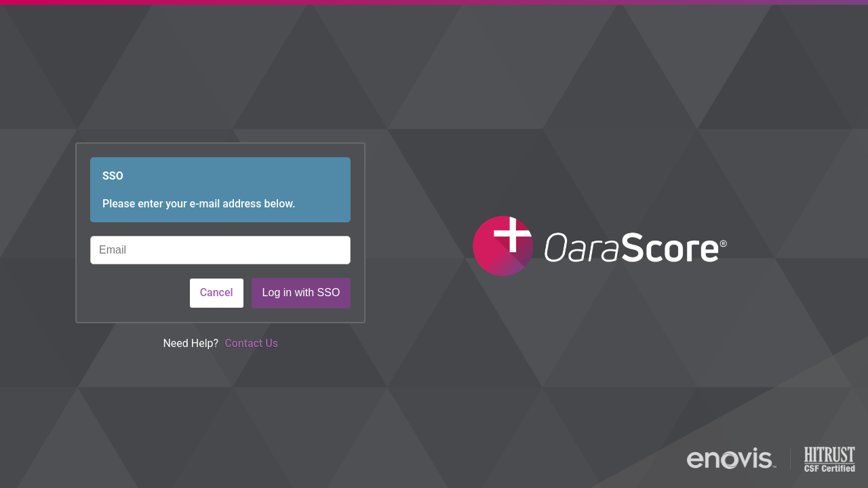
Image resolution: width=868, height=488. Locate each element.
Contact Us (251, 343)
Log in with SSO (301, 292)
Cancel (217, 292)
